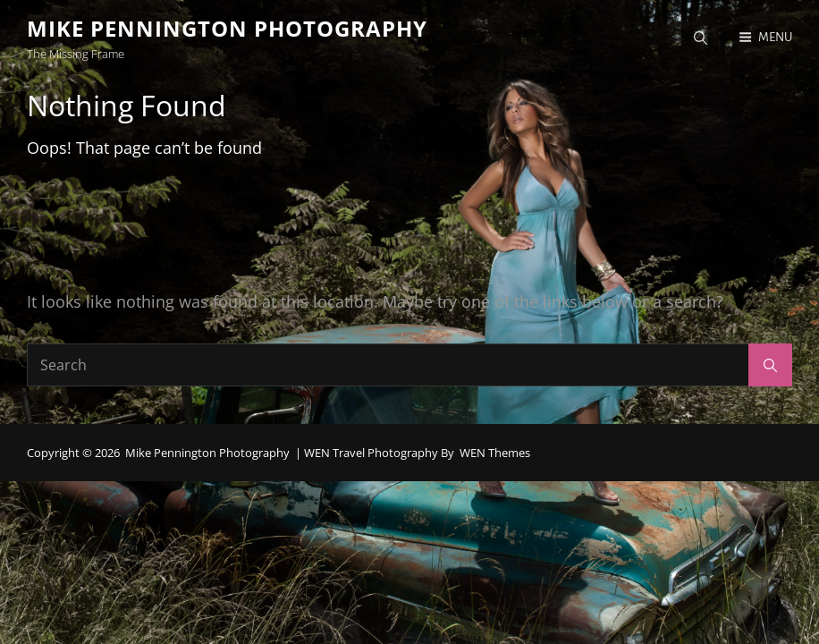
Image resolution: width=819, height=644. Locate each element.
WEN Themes (495, 453)
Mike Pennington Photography (227, 28)
